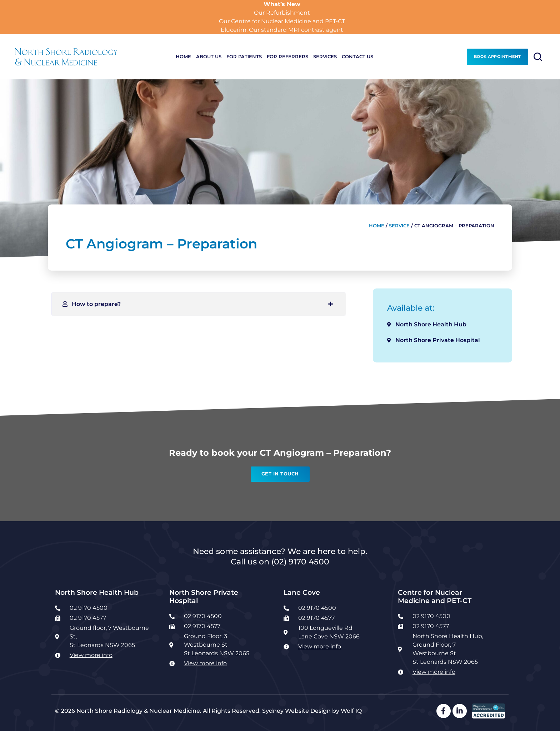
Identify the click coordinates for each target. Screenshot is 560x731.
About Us (209, 57)
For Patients (244, 57)
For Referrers (287, 57)
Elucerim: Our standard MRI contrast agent (282, 30)
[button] (199, 304)
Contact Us (357, 57)
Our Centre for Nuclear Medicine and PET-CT (282, 21)
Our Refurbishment (282, 13)
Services (325, 57)
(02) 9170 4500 (300, 562)
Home (183, 57)
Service (399, 226)
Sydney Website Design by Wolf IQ (312, 711)
